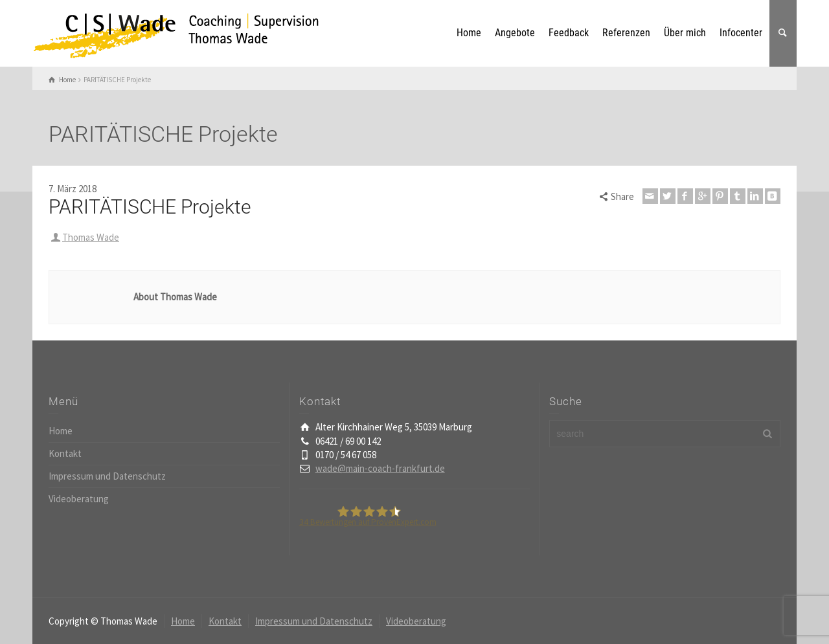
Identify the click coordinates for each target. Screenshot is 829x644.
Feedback (569, 33)
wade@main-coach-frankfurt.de (380, 468)
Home (469, 33)
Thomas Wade (91, 237)
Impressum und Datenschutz (107, 476)
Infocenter (741, 33)
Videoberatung (79, 499)
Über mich (685, 33)
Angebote (515, 33)
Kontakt (65, 453)
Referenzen (626, 33)
